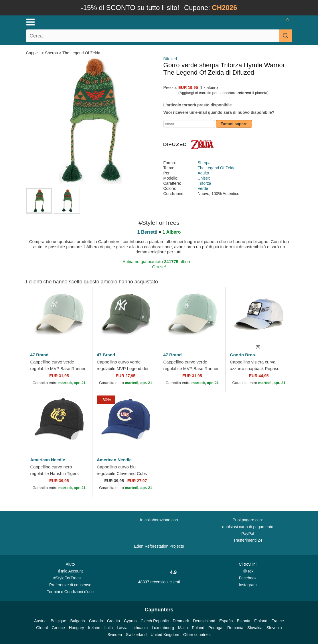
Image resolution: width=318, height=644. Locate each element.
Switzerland (136, 635)
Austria (40, 621)
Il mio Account (70, 571)
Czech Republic (155, 621)
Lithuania (140, 628)
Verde (203, 188)
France (278, 621)
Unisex (204, 178)
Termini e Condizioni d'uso (70, 592)
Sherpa (51, 53)
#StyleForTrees (70, 578)
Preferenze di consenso (70, 585)
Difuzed (170, 59)
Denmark (181, 621)
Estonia (243, 621)
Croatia (113, 621)
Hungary (77, 628)
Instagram (248, 585)
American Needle (48, 460)
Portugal (216, 628)
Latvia (122, 628)
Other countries (197, 635)
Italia (108, 628)
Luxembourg (163, 628)
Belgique (59, 621)
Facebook (248, 578)
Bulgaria (77, 621)
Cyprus (130, 621)
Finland (261, 621)
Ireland (94, 628)
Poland (198, 628)
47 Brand (39, 355)
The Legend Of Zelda (81, 53)
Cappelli (34, 53)
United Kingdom (165, 635)
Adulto (204, 173)
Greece (58, 628)
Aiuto (70, 564)
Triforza (205, 183)
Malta (183, 628)
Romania (235, 628)
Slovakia (255, 628)
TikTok (248, 571)
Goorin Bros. (243, 355)
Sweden (115, 635)
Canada (96, 621)
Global (42, 628)
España (226, 621)
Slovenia (274, 628)
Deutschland (204, 621)
